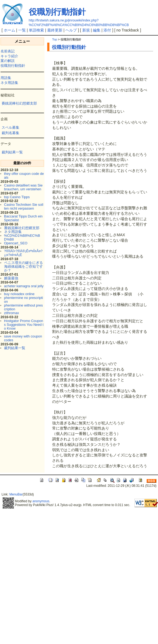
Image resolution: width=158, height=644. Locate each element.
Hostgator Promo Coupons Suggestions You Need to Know (24, 325)
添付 (107, 30)
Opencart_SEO (16, 243)
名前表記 (8, 51)
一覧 (22, 30)
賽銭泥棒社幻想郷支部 (19, 103)
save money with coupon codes (23, 338)
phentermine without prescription (23, 307)
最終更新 (55, 30)
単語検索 (36, 30)
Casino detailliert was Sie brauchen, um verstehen (23, 187)
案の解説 (8, 61)
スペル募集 (10, 127)
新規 (86, 30)
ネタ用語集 (9, 83)
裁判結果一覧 (12, 152)
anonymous (41, 501)
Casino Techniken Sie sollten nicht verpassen (24, 206)
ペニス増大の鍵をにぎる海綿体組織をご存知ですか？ (23, 266)
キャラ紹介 (9, 56)
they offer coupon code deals (24, 176)
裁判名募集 (10, 133)
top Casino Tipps (17, 197)
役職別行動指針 (57, 12)
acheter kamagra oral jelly (24, 286)
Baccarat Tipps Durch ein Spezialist (23, 218)
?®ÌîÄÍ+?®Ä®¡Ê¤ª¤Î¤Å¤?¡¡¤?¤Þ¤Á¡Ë (23, 253)
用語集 (6, 78)
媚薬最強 (11, 278)
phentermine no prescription (24, 300)
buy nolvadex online (19, 294)
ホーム (10, 30)
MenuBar (16, 494)
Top (55, 39)
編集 (97, 30)
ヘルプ (71, 30)
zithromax (12, 313)
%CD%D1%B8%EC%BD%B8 (22, 237)
